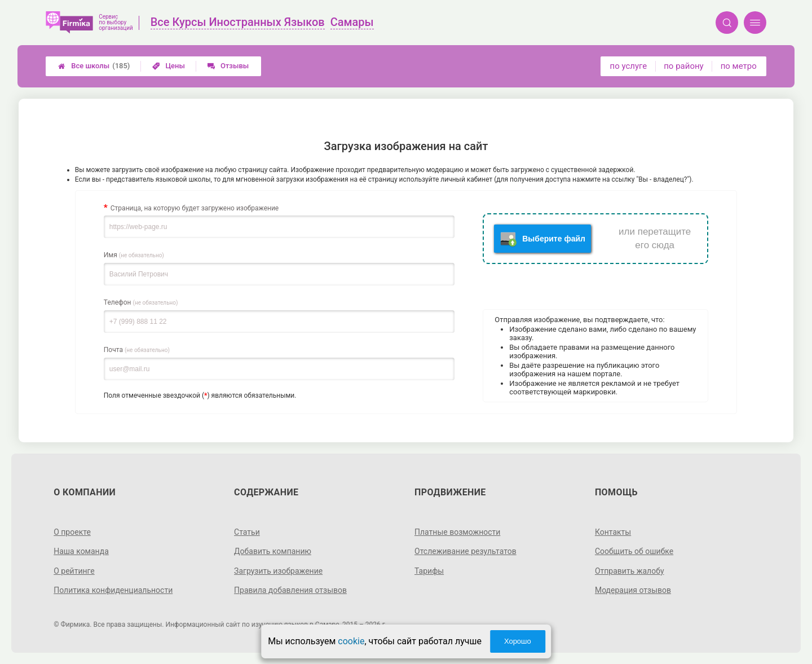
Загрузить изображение (278, 571)
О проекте (72, 532)
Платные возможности (457, 532)
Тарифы (429, 571)
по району (683, 66)
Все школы (94, 66)
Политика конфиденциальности (113, 590)
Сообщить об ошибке (634, 551)
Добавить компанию (273, 551)
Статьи (247, 532)
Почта (137, 350)
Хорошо (518, 641)
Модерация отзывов (633, 590)
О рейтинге (74, 571)
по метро (739, 66)
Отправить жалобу (630, 571)
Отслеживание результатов (465, 551)
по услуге (629, 66)
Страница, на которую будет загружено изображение (195, 208)
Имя (134, 255)
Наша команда (81, 551)
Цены (169, 66)
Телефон (141, 302)
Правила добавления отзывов (290, 590)
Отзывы (228, 66)
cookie (351, 641)
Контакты (613, 532)
